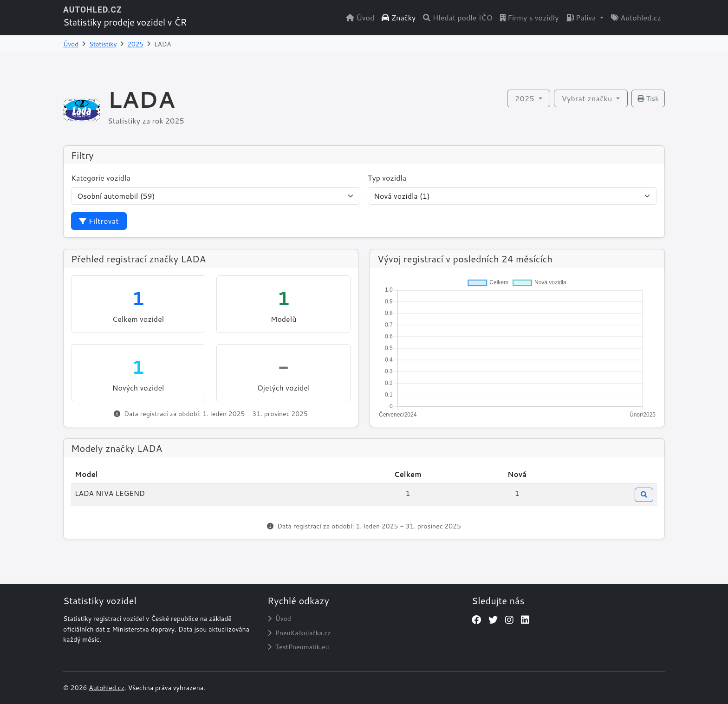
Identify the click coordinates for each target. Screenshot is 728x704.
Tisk (648, 98)
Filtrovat (99, 221)
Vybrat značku (588, 98)
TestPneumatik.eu (298, 647)
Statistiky (103, 44)
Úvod (360, 17)
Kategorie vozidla (101, 178)
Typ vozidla (387, 178)
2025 (135, 44)
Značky (399, 17)
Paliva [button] (582, 17)
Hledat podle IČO (458, 17)
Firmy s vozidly (530, 17)
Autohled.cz (636, 17)
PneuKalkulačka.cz (299, 633)
